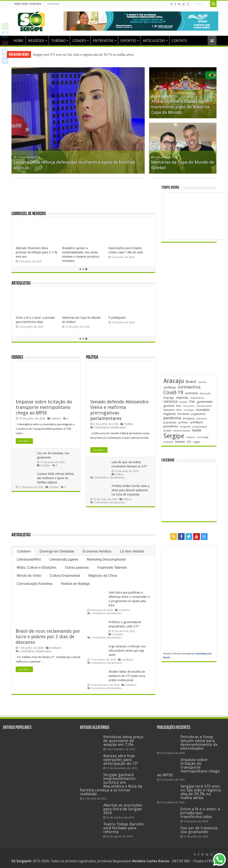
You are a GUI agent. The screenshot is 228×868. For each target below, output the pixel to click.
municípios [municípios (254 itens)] (203, 410)
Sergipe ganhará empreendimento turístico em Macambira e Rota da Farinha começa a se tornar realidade (111, 784)
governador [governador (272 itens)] (205, 402)
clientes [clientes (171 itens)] (202, 383)
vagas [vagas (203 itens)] (197, 443)
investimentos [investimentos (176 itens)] (204, 407)
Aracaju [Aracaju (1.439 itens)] (174, 382)
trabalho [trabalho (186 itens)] (168, 443)
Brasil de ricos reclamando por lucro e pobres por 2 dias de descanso (48, 637)
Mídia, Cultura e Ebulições (37, 567)
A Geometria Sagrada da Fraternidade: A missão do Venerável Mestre (33, 322)
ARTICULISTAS (154, 41)
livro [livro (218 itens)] (179, 410)
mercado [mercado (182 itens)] (189, 411)
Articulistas (21, 283)
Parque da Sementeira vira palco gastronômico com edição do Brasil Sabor (37, 252)
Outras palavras (77, 567)
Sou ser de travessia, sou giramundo (199, 830)
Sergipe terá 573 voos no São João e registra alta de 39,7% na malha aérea (182, 158)
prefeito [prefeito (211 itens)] (183, 423)
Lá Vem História (132, 551)
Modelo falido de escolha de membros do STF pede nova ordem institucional (127, 676)
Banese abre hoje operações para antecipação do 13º (121, 760)
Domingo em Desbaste (57, 551)
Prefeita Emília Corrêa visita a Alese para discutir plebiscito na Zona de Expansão (130, 490)
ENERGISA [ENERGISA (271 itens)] (171, 402)
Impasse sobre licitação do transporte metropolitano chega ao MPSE (79, 55)
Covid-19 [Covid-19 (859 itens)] (173, 393)
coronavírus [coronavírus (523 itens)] (189, 388)
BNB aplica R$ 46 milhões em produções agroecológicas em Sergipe (81, 252)
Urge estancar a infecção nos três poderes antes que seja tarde (127, 651)
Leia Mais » (24, 441)
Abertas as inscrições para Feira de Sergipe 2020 (123, 809)
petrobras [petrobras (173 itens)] (202, 419)
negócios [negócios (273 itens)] (170, 414)
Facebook (53, 4)
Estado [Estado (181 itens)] (183, 403)
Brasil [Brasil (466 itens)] (191, 382)
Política (92, 358)
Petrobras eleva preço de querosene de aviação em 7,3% (123, 741)
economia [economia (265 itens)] (191, 394)
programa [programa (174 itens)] (185, 427)
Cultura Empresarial (65, 576)
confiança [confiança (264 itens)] (170, 388)
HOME (18, 41)
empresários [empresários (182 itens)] (197, 399)
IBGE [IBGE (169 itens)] (179, 407)
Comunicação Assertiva (35, 584)
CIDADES (79, 41)
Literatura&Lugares (64, 559)
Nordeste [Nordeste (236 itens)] (183, 415)
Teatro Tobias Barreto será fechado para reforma (123, 828)
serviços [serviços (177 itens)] (191, 438)
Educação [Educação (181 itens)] (205, 394)
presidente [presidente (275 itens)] (171, 427)
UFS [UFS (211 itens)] (189, 442)
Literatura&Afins (29, 559)
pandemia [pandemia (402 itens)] (172, 419)
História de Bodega (75, 584)
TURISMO (58, 41)
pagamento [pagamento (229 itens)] (198, 415)
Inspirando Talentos (112, 567)
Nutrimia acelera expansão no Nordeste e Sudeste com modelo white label (129, 252)
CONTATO (179, 41)
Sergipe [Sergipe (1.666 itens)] (174, 437)
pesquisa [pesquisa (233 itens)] (189, 419)
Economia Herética (97, 551)
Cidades (17, 358)
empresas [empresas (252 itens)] (182, 398)
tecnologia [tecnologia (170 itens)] (203, 438)
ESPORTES (128, 41)
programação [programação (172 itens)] (200, 427)
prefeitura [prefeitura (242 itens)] (196, 423)
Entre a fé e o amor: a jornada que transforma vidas (200, 813)
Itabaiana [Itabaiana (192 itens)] (169, 411)
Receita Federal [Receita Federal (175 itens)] (182, 431)
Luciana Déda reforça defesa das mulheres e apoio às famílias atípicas (55, 478)
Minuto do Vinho (29, 576)
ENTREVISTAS (103, 41)
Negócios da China (103, 576)
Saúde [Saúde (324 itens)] (197, 431)
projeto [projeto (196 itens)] (168, 431)
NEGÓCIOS (36, 41)
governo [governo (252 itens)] (169, 406)
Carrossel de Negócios (29, 214)
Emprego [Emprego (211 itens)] (169, 398)
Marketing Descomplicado (106, 559)
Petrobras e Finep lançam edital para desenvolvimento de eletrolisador (199, 743)
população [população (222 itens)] (170, 423)
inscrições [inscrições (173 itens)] (189, 407)
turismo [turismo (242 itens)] (180, 442)
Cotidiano (24, 551)
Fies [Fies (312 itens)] (192, 402)
